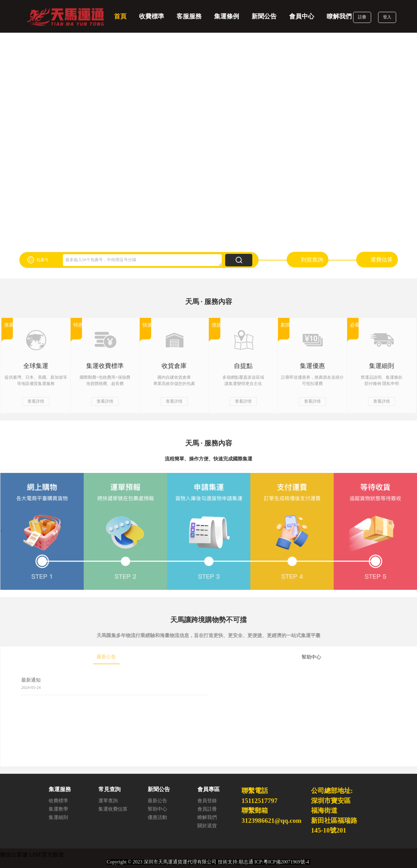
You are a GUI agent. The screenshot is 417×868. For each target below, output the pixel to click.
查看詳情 (36, 401)
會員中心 (302, 16)
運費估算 (382, 260)
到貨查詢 (312, 260)
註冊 (362, 17)
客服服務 (189, 16)
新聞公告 (264, 16)
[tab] (106, 657)
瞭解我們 (339, 16)
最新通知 (31, 680)
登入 (387, 17)
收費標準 (152, 16)
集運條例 (227, 16)
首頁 (120, 16)
